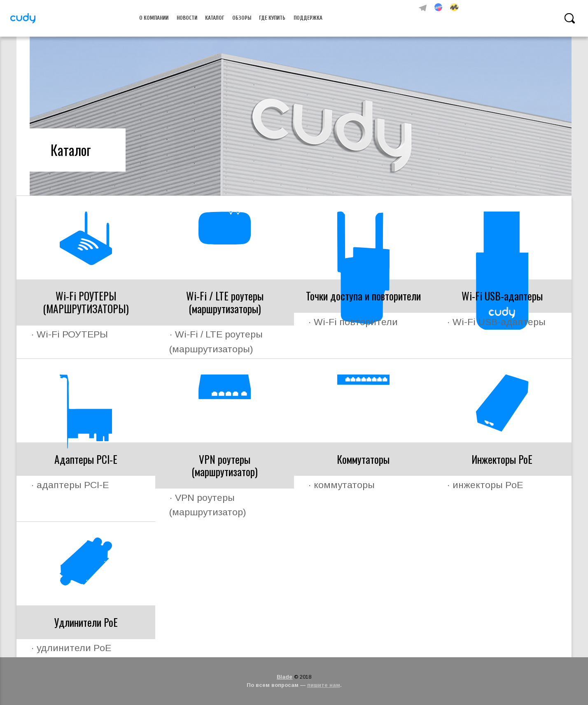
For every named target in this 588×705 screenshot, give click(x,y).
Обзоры (242, 18)
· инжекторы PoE (485, 485)
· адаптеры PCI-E (70, 485)
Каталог (215, 18)
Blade (285, 677)
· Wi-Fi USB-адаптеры (496, 322)
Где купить (272, 18)
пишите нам (324, 685)
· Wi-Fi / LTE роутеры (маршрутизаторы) (216, 341)
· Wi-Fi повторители (353, 322)
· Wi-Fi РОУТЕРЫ (69, 334)
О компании (154, 18)
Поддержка (308, 18)
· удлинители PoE (71, 648)
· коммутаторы (341, 485)
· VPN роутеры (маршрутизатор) (208, 505)
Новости (187, 18)
